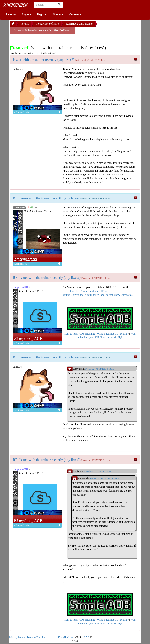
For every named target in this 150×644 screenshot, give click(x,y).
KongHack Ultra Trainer (79, 24)
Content (75, 15)
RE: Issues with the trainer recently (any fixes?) (47, 198)
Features (11, 15)
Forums (25, 24)
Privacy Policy (17, 637)
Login (27, 15)
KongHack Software (48, 24)
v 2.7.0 (86, 637)
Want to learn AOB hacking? (79, 334)
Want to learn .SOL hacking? (113, 334)
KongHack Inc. (66, 637)
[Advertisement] (41, 39)
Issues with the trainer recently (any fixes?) (44, 60)
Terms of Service (36, 637)
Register (42, 15)
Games (58, 15)
